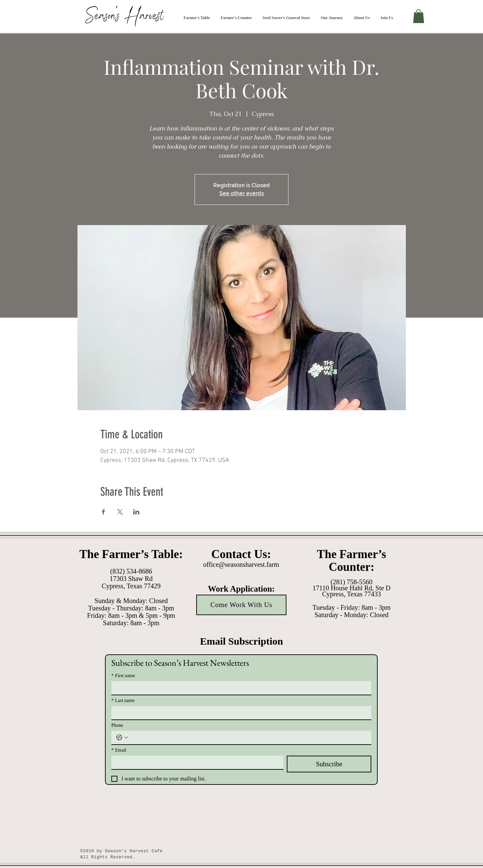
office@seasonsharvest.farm (241, 564)
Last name (123, 700)
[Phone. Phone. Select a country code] (122, 738)
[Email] (195, 762)
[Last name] (239, 713)
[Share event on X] (120, 512)
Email (119, 750)
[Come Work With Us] (241, 605)
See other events (242, 193)
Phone (117, 725)
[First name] (239, 688)
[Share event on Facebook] (103, 512)
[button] (197, 18)
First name (123, 676)
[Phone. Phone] (248, 738)
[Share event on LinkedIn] (136, 512)
